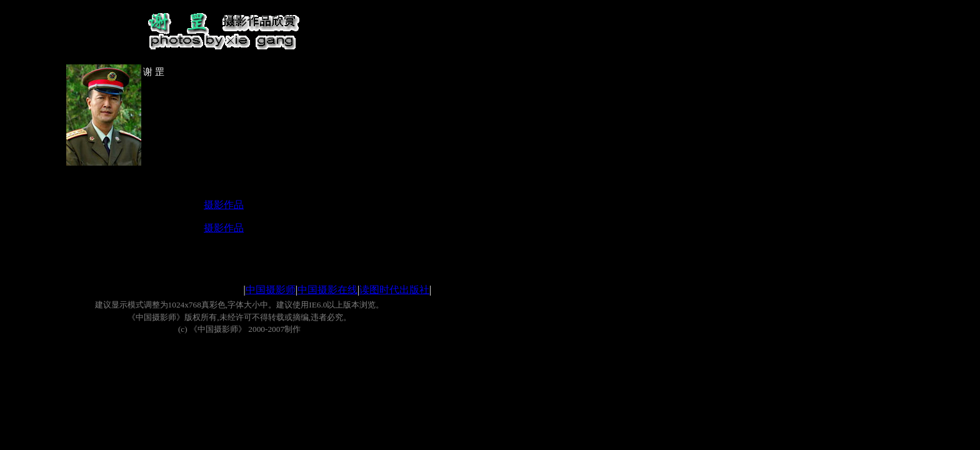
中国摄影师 (271, 290)
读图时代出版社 (394, 290)
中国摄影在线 (327, 290)
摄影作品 (224, 205)
